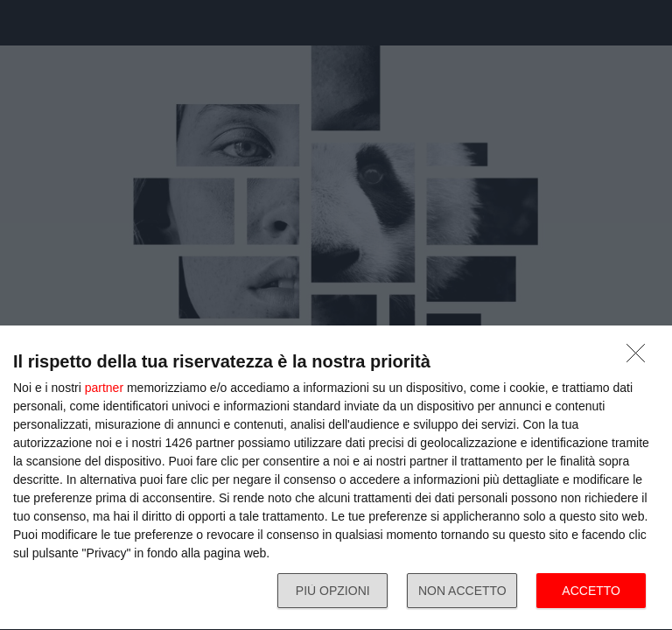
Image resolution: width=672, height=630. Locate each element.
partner (104, 388)
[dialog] (336, 478)
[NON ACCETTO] (640, 358)
